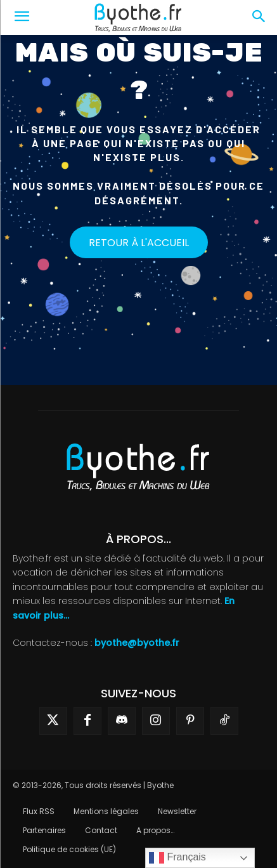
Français (177, 858)
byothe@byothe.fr (137, 643)
